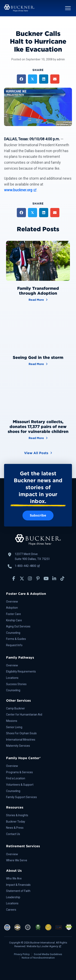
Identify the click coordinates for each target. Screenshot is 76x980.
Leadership (13, 897)
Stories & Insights (17, 815)
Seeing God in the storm (38, 357)
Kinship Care (14, 620)
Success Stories (16, 684)
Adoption (12, 608)
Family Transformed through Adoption (38, 291)
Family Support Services (21, 797)
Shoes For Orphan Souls (21, 733)
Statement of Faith (18, 891)
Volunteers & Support (20, 785)
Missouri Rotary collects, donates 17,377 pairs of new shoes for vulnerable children (38, 427)
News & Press (15, 828)
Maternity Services (18, 746)
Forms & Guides (16, 639)
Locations (12, 678)
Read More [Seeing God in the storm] (38, 364)
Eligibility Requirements (21, 671)
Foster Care (13, 614)
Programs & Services (19, 772)
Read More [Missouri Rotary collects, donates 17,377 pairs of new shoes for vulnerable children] (38, 438)
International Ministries (21, 740)
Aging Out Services (18, 626)
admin (61, 59)
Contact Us (13, 834)
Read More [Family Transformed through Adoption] (38, 299)
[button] (68, 8)
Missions (12, 721)
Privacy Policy (22, 954)
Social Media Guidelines (48, 954)
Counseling (13, 633)
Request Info (14, 645)
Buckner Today (16, 822)
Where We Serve (17, 860)
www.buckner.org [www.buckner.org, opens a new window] (20, 190)
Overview (12, 602)
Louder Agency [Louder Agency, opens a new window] (51, 946)
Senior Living (14, 727)
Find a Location (16, 778)
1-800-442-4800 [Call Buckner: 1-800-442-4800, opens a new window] (27, 566)
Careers (11, 910)
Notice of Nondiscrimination (38, 958)
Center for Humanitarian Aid (24, 715)
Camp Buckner (16, 708)
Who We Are (14, 878)
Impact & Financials (18, 885)
